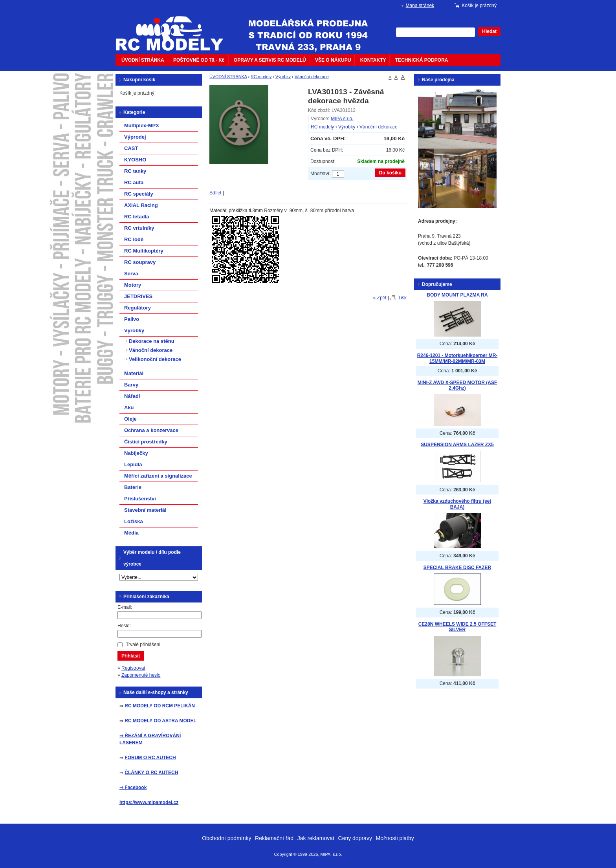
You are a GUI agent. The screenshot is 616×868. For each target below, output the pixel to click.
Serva (131, 274)
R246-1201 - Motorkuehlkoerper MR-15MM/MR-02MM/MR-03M (457, 358)
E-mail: (125, 607)
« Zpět (380, 298)
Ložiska (134, 521)
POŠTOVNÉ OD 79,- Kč (199, 60)
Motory (133, 285)
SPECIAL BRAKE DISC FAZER (457, 568)
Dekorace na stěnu (152, 341)
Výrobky (283, 77)
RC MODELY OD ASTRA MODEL (160, 721)
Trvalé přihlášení (143, 645)
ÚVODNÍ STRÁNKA (143, 60)
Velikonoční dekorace (155, 359)
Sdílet (215, 193)
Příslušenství (140, 499)
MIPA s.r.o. (342, 119)
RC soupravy (140, 262)
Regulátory (137, 308)
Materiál (134, 373)
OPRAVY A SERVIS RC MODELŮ (270, 60)
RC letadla (137, 217)
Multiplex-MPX (142, 125)
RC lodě (134, 239)
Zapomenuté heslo (141, 675)
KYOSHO (135, 160)
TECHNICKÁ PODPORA (422, 60)
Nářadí (132, 396)
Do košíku (390, 173)
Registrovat (133, 668)
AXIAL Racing (141, 205)
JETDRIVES (138, 296)
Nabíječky (136, 453)
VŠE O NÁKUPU (333, 60)
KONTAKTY (373, 60)
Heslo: (124, 626)
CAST (131, 148)
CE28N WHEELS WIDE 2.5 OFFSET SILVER (457, 627)
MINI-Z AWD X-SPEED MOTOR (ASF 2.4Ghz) (457, 385)
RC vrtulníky (139, 228)
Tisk (402, 298)
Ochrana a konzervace (151, 430)
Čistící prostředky (146, 442)
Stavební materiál (145, 510)
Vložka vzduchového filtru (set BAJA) (457, 504)
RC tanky (135, 171)
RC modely (261, 77)
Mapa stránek (420, 5)
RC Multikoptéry (144, 251)
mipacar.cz (174, 29)
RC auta (134, 182)
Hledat (489, 31)
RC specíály (139, 194)
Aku (129, 407)
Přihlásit (131, 656)
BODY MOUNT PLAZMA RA (457, 295)
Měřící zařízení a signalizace (158, 476)
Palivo (132, 319)
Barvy (131, 385)
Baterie (133, 487)
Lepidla (133, 464)
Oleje (130, 419)
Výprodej (135, 137)
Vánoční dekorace (312, 77)
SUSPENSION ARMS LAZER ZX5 (457, 445)
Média (131, 533)
